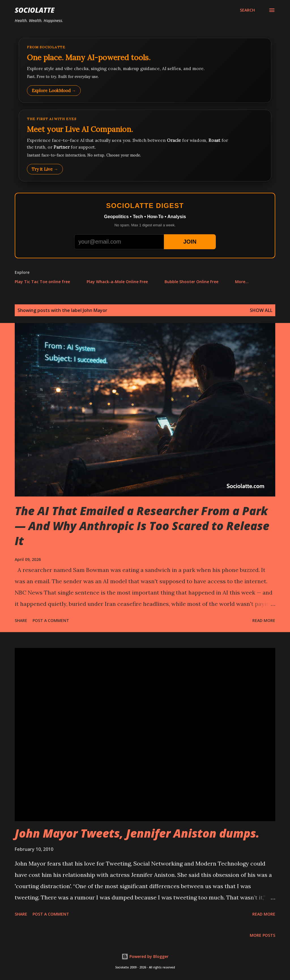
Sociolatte (35, 10)
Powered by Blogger (145, 956)
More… (242, 282)
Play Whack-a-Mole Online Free (117, 282)
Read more (264, 620)
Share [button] (21, 620)
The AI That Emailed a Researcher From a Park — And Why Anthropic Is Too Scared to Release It (142, 526)
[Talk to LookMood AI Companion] (145, 146)
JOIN (190, 242)
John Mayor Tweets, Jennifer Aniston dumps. (137, 833)
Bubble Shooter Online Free (191, 282)
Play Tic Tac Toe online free (42, 282)
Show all (261, 310)
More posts (263, 935)
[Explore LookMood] (145, 70)
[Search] (247, 10)
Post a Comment (51, 620)
